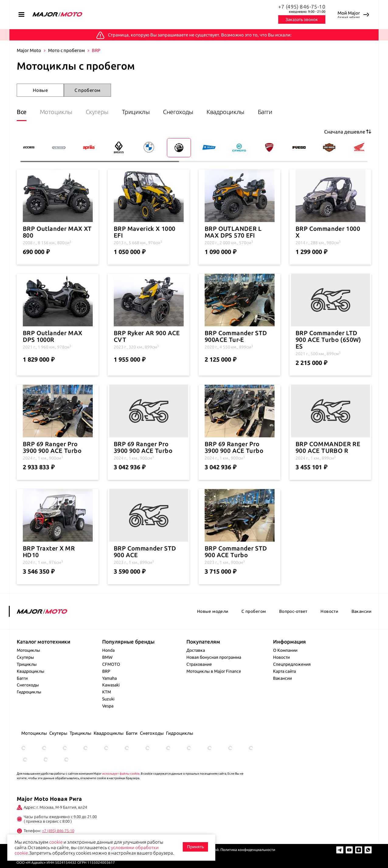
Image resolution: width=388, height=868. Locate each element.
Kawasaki (111, 685)
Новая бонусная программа (214, 657)
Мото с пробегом (66, 50)
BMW (107, 657)
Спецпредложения (292, 664)
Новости (329, 611)
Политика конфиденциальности (248, 850)
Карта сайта (284, 671)
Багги (265, 112)
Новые (40, 90)
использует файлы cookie (121, 774)
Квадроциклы (226, 112)
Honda (108, 650)
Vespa (108, 706)
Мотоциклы (56, 112)
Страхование (199, 664)
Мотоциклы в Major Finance (214, 671)
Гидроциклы (29, 692)
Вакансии (361, 611)
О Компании (285, 650)
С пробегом (88, 90)
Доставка (196, 650)
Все (22, 112)
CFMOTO (111, 664)
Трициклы (136, 112)
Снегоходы (178, 112)
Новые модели (213, 611)
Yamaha (109, 678)
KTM (107, 692)
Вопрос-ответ (293, 611)
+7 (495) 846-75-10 (302, 7)
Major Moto (29, 50)
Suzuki (108, 699)
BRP (106, 671)
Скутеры (97, 112)
